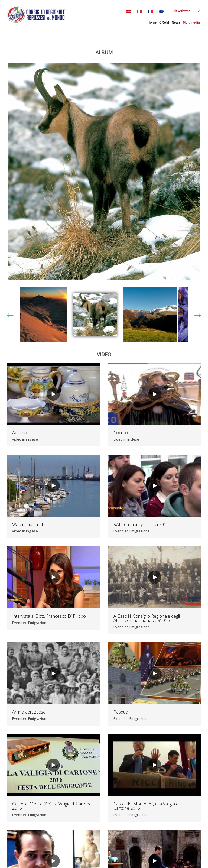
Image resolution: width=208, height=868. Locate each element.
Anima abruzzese (29, 712)
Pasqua (121, 712)
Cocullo (121, 433)
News (176, 22)
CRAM (164, 22)
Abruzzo (20, 433)
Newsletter (182, 11)
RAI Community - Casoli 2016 (141, 524)
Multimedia (191, 22)
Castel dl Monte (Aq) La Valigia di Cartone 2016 (52, 806)
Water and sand (27, 524)
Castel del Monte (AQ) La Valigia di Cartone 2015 (146, 806)
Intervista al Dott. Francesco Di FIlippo (49, 616)
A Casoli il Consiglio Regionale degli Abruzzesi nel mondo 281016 (147, 618)
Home (152, 22)
